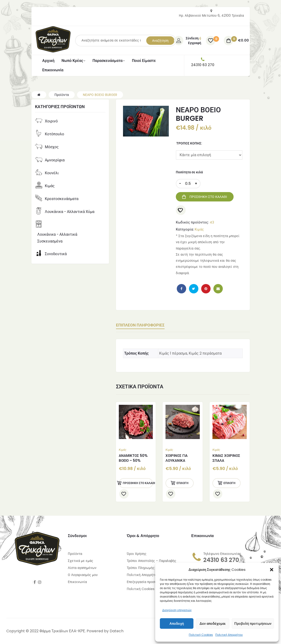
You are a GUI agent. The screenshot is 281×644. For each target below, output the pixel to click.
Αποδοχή (177, 623)
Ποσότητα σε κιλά (189, 172)
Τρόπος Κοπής (189, 143)
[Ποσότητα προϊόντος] (188, 184)
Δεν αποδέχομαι (213, 623)
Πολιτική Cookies (201, 635)
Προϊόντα (75, 553)
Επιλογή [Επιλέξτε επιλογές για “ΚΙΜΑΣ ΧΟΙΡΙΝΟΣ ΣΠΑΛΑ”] (229, 483)
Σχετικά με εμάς (81, 561)
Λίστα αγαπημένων (82, 568)
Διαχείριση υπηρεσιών (177, 610)
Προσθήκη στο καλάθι (208, 197)
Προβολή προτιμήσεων (253, 623)
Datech (117, 631)
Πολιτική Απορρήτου (229, 635)
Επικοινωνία (77, 582)
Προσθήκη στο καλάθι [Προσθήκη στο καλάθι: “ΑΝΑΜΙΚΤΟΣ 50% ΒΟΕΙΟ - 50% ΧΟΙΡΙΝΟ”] (138, 483)
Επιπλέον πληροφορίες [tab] (147, 325)
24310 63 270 (221, 560)
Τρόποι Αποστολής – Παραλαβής (152, 561)
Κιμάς (199, 229)
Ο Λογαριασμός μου (83, 575)
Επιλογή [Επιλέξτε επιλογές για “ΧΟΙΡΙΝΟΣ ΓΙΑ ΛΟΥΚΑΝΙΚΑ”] (183, 483)
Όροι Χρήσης (137, 553)
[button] (272, 570)
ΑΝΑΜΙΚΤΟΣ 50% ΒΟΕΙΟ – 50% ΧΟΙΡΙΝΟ (133, 460)
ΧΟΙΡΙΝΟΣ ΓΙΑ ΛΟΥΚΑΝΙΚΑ (177, 458)
